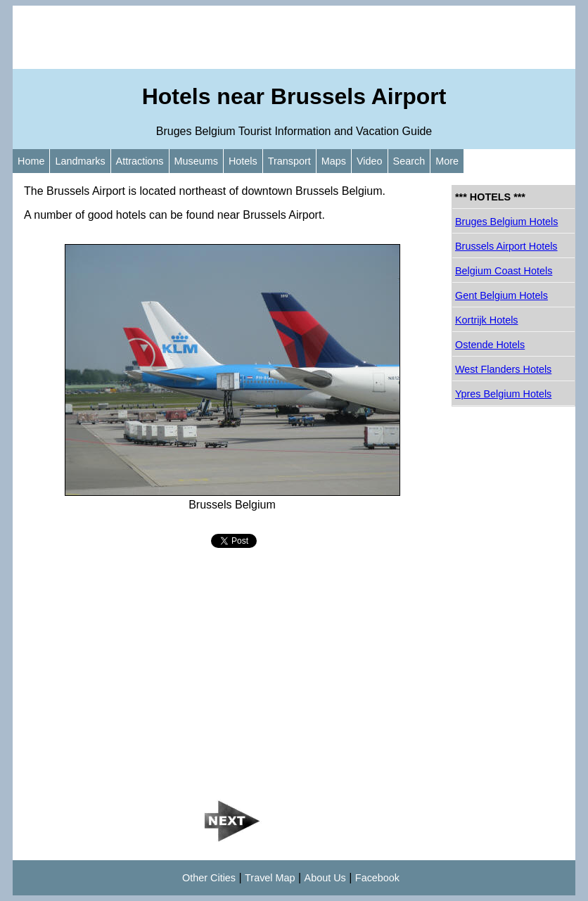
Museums (196, 161)
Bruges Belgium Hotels (506, 222)
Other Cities (209, 878)
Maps (334, 161)
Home (31, 161)
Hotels (243, 161)
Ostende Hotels (490, 345)
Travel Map (270, 878)
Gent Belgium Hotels (501, 295)
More (447, 161)
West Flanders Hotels (503, 369)
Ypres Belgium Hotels (503, 394)
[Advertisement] (294, 37)
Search (409, 161)
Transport (289, 161)
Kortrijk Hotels (487, 320)
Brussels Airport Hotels (506, 246)
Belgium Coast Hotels (504, 271)
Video (370, 161)
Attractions (140, 161)
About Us (325, 878)
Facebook (377, 878)
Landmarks (80, 161)
